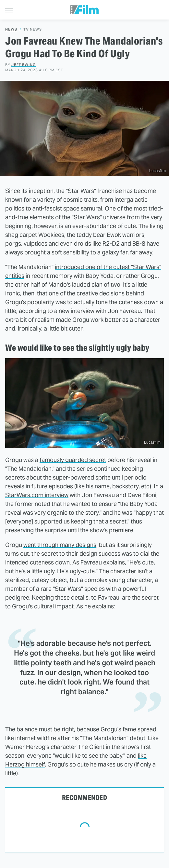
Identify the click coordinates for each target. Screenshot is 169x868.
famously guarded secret (73, 460)
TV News (33, 29)
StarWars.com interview (37, 495)
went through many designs (60, 545)
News (11, 29)
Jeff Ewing (24, 65)
